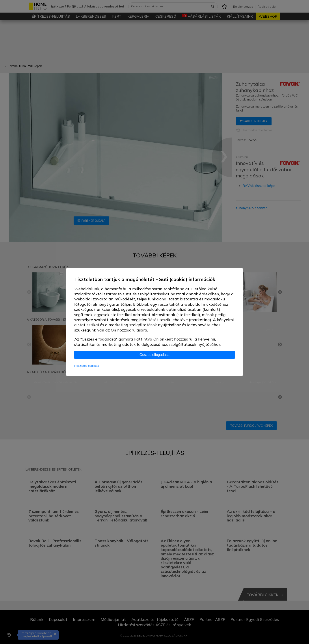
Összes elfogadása (154, 355)
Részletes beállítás (87, 366)
